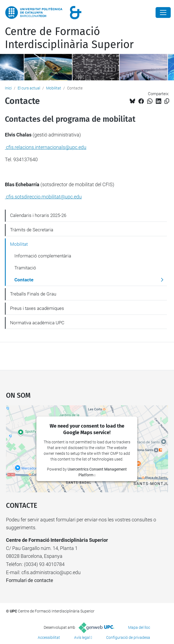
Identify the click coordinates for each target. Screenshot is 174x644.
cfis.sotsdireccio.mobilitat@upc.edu (43, 197)
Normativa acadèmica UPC (37, 323)
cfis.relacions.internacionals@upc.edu (46, 147)
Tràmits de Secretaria (32, 230)
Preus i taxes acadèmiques (37, 308)
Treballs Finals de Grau (33, 294)
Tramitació (25, 268)
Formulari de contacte (30, 580)
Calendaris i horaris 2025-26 (38, 215)
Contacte (24, 280)
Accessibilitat (49, 637)
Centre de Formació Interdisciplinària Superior (69, 38)
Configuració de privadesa (128, 637)
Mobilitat (54, 88)
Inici (8, 88)
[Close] (163, 13)
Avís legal (82, 637)
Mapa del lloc (139, 627)
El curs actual (29, 88)
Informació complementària (43, 256)
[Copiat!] (167, 101)
